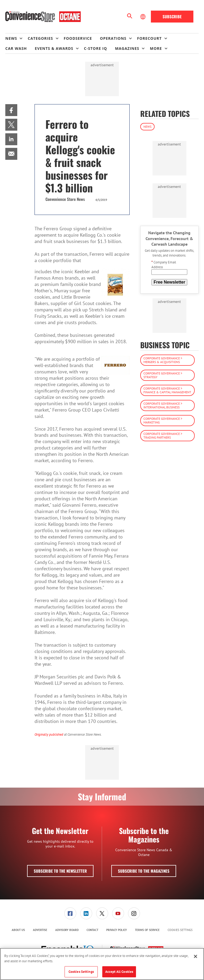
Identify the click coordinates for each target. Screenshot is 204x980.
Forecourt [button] (149, 38)
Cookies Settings (180, 930)
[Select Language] (143, 17)
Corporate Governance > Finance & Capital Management (167, 390)
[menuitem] (16, 38)
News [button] (11, 38)
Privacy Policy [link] (117, 930)
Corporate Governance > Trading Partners (163, 436)
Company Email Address (164, 265)
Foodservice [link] (78, 38)
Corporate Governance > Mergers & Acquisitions (163, 360)
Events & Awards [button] (54, 48)
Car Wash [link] (16, 48)
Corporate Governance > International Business (163, 405)
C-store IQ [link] (95, 48)
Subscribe (172, 16)
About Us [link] (18, 930)
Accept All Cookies (119, 972)
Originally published (49, 734)
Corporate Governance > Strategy (163, 375)
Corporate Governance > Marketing (163, 420)
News (147, 127)
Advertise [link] (40, 930)
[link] (11, 110)
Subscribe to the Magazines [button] (144, 871)
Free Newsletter (169, 282)
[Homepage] (43, 17)
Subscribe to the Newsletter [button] (60, 871)
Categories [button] (40, 38)
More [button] (156, 48)
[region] (102, 964)
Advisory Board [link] (67, 930)
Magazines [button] (127, 48)
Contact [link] (92, 930)
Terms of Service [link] (147, 930)
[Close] (195, 956)
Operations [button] (113, 38)
